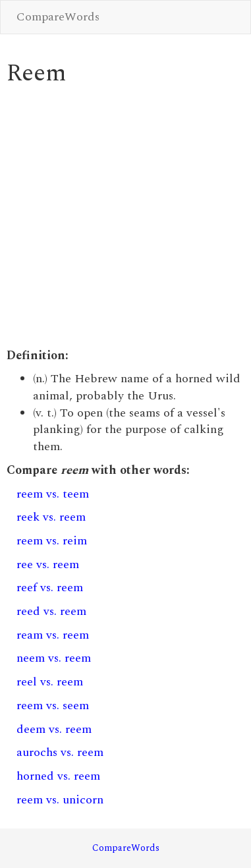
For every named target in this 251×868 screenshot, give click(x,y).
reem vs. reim (52, 541)
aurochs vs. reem (60, 752)
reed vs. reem (51, 611)
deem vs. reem (54, 729)
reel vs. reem (50, 682)
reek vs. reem (51, 517)
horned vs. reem (58, 776)
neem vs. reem (54, 658)
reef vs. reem (50, 588)
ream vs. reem (53, 635)
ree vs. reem (48, 564)
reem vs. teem (53, 494)
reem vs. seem (53, 706)
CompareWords (58, 17)
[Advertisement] (124, 217)
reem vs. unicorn (60, 800)
